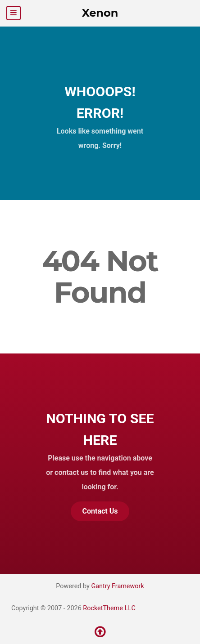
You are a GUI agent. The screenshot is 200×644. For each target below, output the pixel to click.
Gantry (117, 586)
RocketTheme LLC (109, 608)
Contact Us (100, 511)
